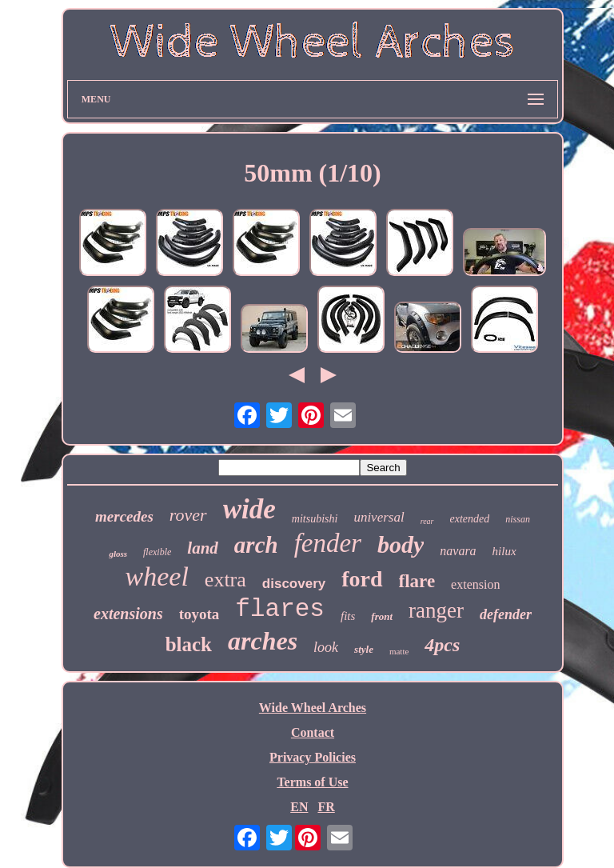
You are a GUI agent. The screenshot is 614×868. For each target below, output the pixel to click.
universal (379, 517)
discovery (294, 584)
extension (475, 584)
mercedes (124, 516)
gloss (118, 554)
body (401, 544)
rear (427, 521)
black (189, 644)
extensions (128, 614)
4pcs (442, 645)
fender (328, 543)
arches (263, 641)
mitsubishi (315, 519)
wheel (157, 576)
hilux (504, 551)
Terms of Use (312, 782)
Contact (313, 732)
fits (348, 616)
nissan (518, 519)
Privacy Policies (313, 757)
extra (225, 580)
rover (188, 515)
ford (362, 579)
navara (458, 551)
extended (470, 519)
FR (326, 807)
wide (249, 509)
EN (299, 807)
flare (417, 581)
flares (280, 609)
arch (256, 545)
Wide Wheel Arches (313, 708)
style (364, 649)
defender (506, 614)
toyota (199, 614)
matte (399, 651)
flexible (157, 552)
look (326, 647)
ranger (436, 610)
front (382, 616)
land (203, 548)
